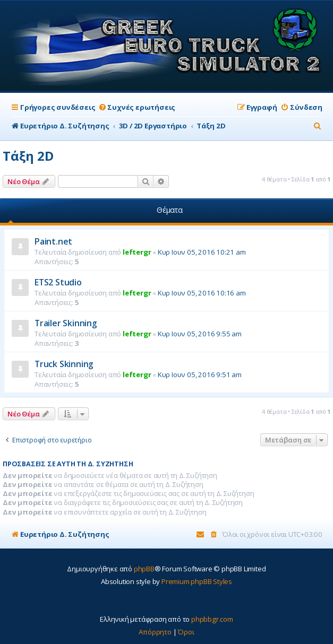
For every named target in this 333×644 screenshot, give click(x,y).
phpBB (144, 569)
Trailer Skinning (66, 323)
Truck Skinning (64, 364)
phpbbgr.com (212, 619)
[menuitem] (136, 107)
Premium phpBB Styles (197, 581)
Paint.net (53, 241)
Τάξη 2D (28, 156)
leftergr (137, 252)
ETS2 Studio (58, 282)
